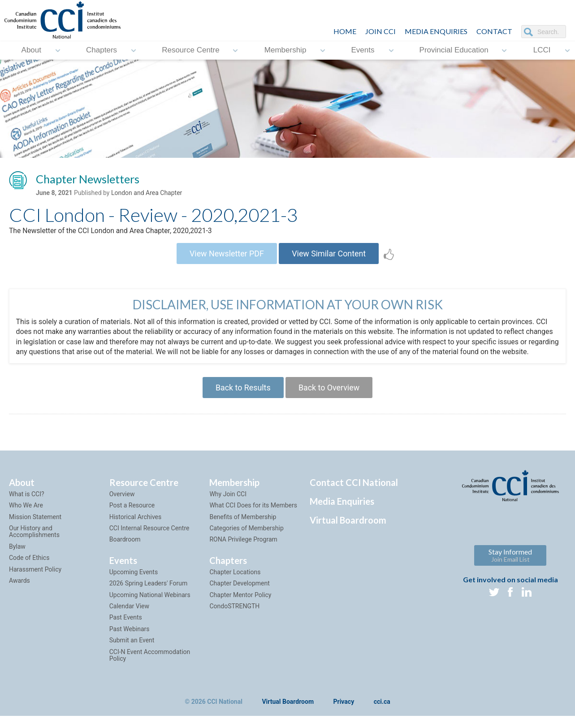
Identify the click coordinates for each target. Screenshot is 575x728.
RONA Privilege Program (243, 552)
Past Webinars (130, 641)
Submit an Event (132, 652)
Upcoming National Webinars (150, 607)
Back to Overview (330, 399)
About (31, 50)
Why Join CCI (228, 506)
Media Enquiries (436, 31)
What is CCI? (27, 506)
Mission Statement (35, 529)
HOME (345, 31)
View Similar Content (330, 254)
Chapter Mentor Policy (240, 607)
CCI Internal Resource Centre (149, 540)
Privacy (344, 714)
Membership (285, 50)
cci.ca (382, 714)
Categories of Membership (246, 540)
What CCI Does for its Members (253, 517)
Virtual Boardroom (348, 532)
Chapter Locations (235, 584)
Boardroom (125, 552)
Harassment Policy (35, 581)
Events (363, 50)
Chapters (102, 50)
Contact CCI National (354, 494)
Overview (122, 506)
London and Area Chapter (147, 193)
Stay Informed (510, 567)
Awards (19, 593)
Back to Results (242, 399)
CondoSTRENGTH (234, 618)
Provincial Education (454, 50)
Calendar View (129, 618)
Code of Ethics (29, 570)
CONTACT (494, 31)
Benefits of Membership (243, 529)
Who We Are (26, 517)
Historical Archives (136, 529)
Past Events (126, 629)
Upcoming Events (134, 584)
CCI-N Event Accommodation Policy (150, 667)
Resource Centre (191, 50)
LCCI (542, 50)
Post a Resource (132, 517)
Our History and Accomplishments (34, 544)
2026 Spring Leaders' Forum (148, 595)
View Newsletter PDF (226, 254)
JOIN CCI (380, 31)
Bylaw (17, 559)
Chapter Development (239, 595)
